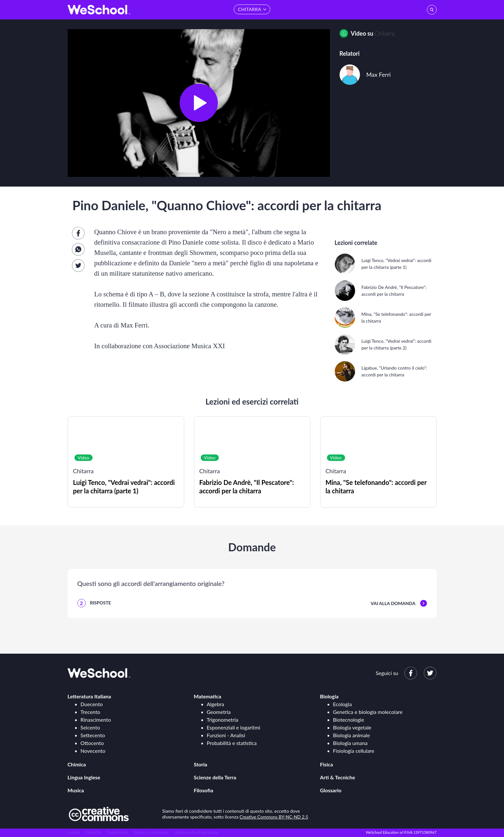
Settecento (93, 735)
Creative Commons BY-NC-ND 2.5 (274, 817)
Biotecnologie (349, 720)
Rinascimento (96, 720)
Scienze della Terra (215, 777)
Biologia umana (350, 743)
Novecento (93, 751)
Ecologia (342, 704)
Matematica (208, 696)
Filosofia (204, 790)
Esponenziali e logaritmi (234, 727)
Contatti (74, 832)
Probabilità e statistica (232, 743)
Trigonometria (223, 720)
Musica (76, 790)
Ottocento (92, 743)
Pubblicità (94, 832)
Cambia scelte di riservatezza (196, 832)
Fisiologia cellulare (354, 751)
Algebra (216, 704)
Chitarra (385, 33)
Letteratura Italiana (90, 696)
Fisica (327, 764)
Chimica (77, 764)
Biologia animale (352, 735)
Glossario (331, 790)
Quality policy (117, 832)
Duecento (92, 704)
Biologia (329, 696)
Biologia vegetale (352, 727)
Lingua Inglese (84, 777)
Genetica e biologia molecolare (368, 712)
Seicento (90, 727)
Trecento (90, 712)
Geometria (219, 712)
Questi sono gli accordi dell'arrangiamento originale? (151, 583)
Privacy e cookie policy (151, 832)
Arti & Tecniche (338, 777)
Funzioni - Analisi (226, 735)
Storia (201, 764)
